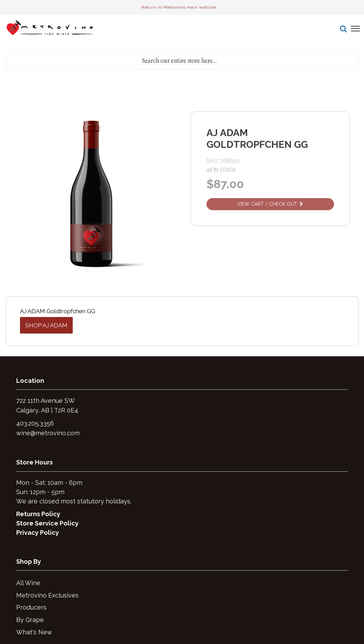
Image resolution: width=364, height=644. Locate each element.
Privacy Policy (38, 533)
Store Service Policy (47, 523)
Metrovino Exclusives (47, 595)
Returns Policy (38, 514)
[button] (343, 29)
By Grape (30, 620)
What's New (34, 632)
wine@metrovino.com (48, 433)
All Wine (28, 583)
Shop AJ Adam (46, 325)
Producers (31, 607)
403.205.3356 (35, 423)
